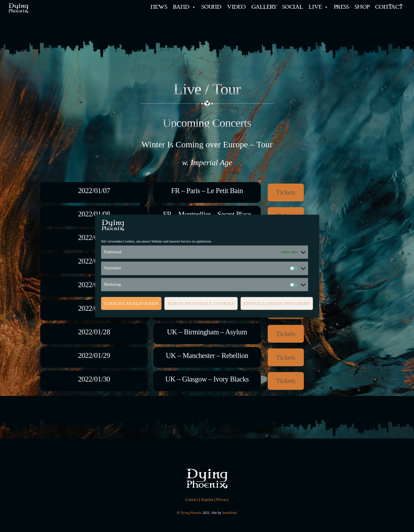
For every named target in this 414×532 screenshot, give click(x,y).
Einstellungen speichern (277, 304)
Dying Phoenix (191, 513)
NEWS (159, 7)
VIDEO (236, 7)
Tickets (286, 192)
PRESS (342, 7)
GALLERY (264, 7)
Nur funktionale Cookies (201, 304)
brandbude (230, 513)
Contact (192, 499)
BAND (184, 7)
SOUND (211, 7)
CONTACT (389, 7)
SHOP (362, 7)
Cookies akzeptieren (131, 304)
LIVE (319, 7)
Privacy (223, 499)
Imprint (207, 499)
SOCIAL (293, 7)
